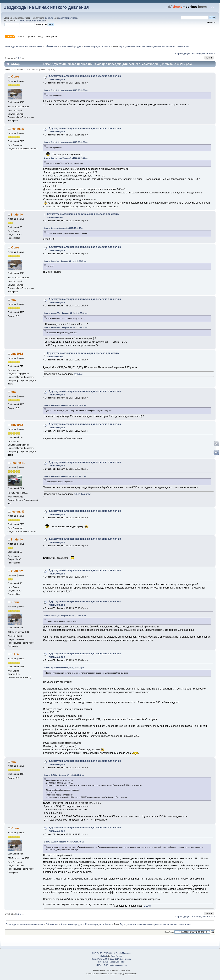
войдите (49, 18)
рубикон (78, 374)
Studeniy (17, 215)
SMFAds (104, 956)
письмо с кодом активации (31, 21)
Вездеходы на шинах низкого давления (46, 7)
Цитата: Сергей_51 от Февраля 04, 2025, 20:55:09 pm (66, 90)
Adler (77, 494)
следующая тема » (206, 54)
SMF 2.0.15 (97, 953)
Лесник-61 (18, 463)
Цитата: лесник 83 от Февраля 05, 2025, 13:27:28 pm (65, 313)
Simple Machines (123, 953)
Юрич (15, 77)
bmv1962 (17, 354)
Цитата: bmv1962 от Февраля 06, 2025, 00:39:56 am (65, 405)
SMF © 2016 (109, 953)
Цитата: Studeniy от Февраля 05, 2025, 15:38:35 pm (65, 261)
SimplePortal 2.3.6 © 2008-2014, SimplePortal (111, 959)
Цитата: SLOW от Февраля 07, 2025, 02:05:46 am (64, 775)
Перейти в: (169, 932)
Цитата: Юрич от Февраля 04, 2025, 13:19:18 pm (64, 228)
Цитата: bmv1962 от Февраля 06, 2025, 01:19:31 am (65, 476)
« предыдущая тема (185, 54)
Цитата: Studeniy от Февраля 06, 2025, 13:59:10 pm (65, 616)
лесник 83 (18, 129)
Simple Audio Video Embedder (111, 962)
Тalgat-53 (86, 494)
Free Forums (117, 956)
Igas (13, 300)
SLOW (15, 654)
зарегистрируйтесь (68, 18)
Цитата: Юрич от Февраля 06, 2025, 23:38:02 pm (64, 668)
